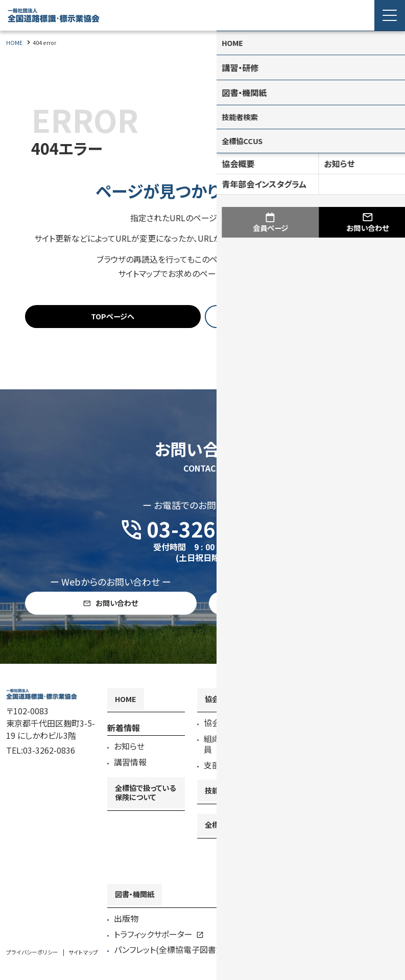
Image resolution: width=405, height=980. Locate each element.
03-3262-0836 (49, 771)
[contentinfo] (202, 832)
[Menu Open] (390, 15)
